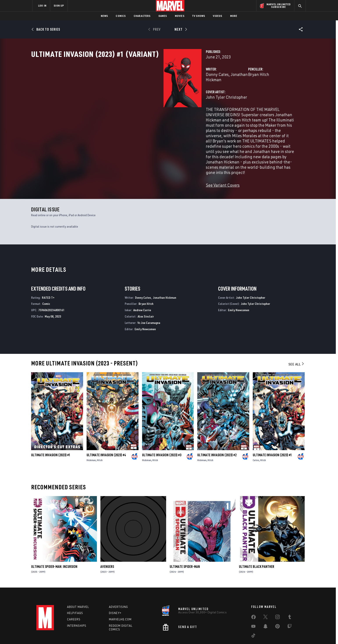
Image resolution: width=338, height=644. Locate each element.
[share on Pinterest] (278, 606)
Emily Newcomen (145, 308)
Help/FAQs (75, 592)
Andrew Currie (142, 289)
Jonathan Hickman (155, 94)
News (104, 16)
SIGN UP (59, 6)
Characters (142, 16)
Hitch (100, 439)
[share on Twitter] (265, 597)
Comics (121, 16)
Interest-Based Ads (245, 634)
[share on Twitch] (290, 606)
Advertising (118, 586)
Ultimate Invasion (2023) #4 (106, 434)
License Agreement (217, 634)
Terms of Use (66, 634)
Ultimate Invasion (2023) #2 (217, 434)
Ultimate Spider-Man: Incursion (54, 546)
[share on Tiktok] (253, 615)
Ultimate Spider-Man (185, 546)
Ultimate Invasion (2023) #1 (51, 434)
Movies (180, 16)
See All (297, 343)
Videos (217, 16)
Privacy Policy (86, 634)
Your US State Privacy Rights (115, 634)
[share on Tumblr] (290, 597)
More (234, 16)
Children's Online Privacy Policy (183, 634)
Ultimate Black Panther (257, 546)
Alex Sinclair (146, 295)
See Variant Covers (130, 162)
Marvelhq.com (120, 598)
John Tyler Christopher (134, 111)
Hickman (91, 439)
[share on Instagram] (278, 597)
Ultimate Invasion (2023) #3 (162, 434)
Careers (74, 598)
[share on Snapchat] (265, 606)
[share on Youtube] (253, 606)
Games (163, 16)
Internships (77, 605)
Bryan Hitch (212, 94)
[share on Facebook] (253, 597)
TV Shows (199, 16)
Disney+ (115, 592)
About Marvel (78, 586)
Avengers (107, 546)
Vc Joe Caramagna (149, 301)
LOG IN (42, 6)
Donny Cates (125, 94)
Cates (256, 439)
